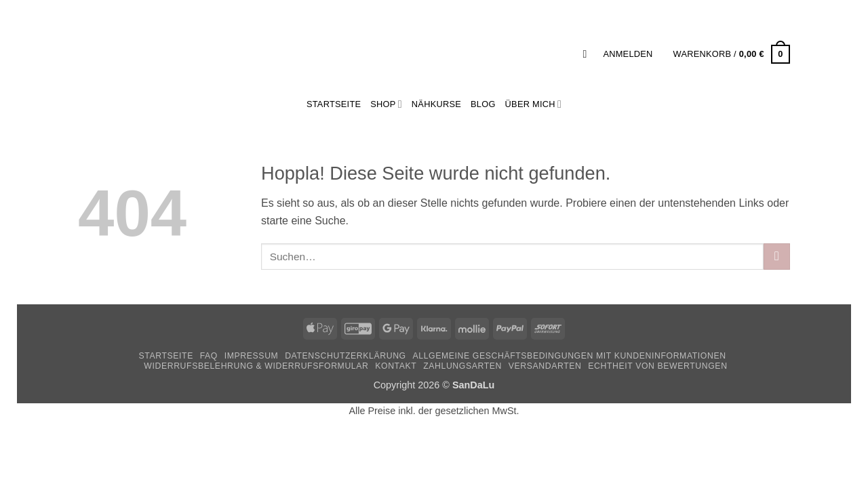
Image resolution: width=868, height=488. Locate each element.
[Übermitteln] (777, 257)
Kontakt (396, 366)
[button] (588, 54)
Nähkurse (436, 104)
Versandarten (545, 366)
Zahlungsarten (462, 366)
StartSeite (334, 104)
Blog (483, 104)
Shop (386, 104)
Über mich (533, 104)
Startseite (165, 356)
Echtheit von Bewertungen (657, 366)
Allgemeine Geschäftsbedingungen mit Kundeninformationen (570, 356)
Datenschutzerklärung (346, 356)
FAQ (209, 356)
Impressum (252, 356)
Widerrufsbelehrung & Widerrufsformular (256, 366)
